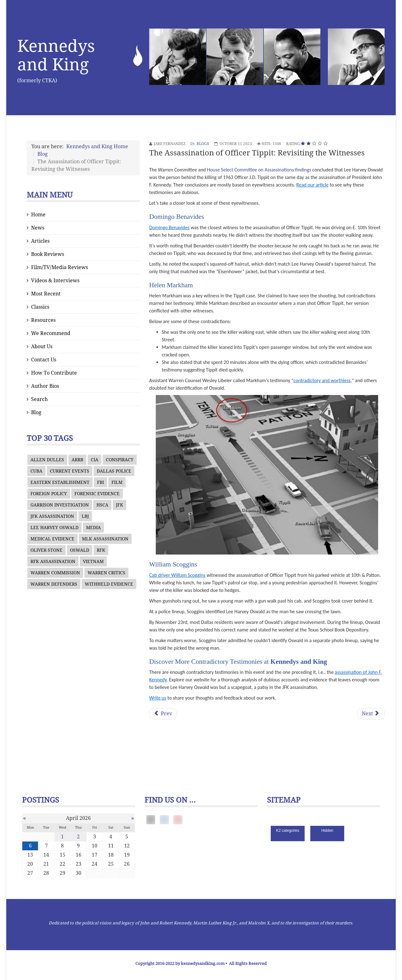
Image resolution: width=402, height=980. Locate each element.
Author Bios (45, 386)
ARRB (77, 460)
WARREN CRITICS (106, 573)
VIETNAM (93, 561)
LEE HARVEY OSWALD (54, 528)
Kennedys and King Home (97, 146)
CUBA (36, 471)
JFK (120, 505)
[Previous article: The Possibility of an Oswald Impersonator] (163, 714)
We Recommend (51, 333)
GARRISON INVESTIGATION (60, 505)
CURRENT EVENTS (70, 471)
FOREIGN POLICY (49, 494)
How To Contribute (54, 373)
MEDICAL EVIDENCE (52, 539)
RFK (101, 550)
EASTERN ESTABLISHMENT (60, 482)
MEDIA (93, 528)
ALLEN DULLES (47, 460)
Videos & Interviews (55, 281)
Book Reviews (48, 254)
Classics (40, 307)
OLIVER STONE (46, 550)
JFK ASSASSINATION (52, 516)
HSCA (102, 505)
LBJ (85, 516)
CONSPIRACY (120, 460)
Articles (40, 241)
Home (38, 215)
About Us (42, 347)
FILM (117, 482)
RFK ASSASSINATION (53, 561)
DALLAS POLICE (114, 471)
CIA (95, 460)
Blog (43, 154)
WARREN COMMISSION (55, 573)
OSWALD (80, 550)
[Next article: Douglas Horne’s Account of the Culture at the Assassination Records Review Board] (371, 714)
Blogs (203, 144)
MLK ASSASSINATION (105, 539)
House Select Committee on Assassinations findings (259, 170)
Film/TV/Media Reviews (60, 267)
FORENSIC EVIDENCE (97, 494)
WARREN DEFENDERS (54, 584)
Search (39, 399)
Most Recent (46, 294)
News (38, 228)
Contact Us (44, 360)
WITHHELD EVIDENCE (109, 584)
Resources (43, 320)
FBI (100, 482)
